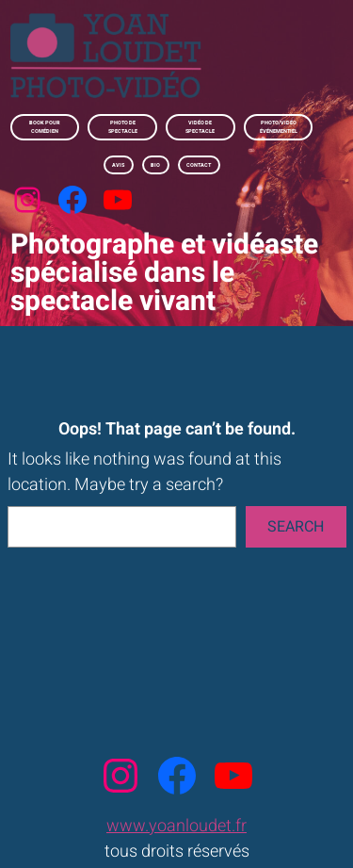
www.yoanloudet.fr (176, 826)
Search (296, 527)
